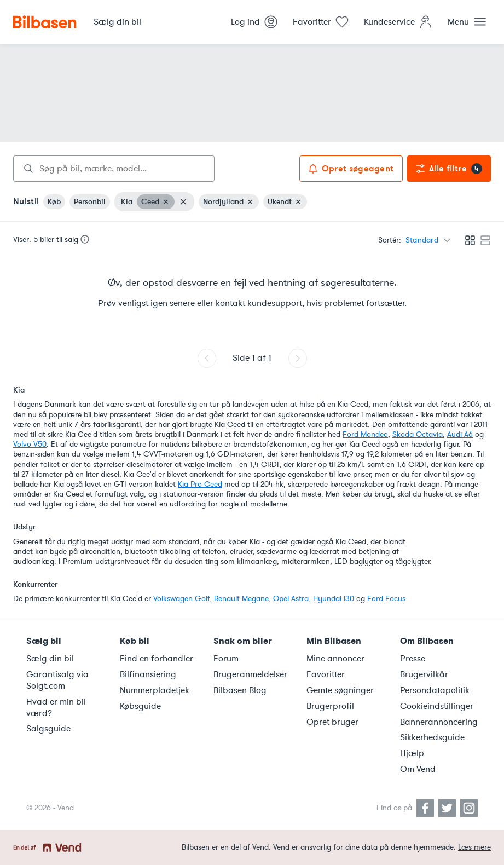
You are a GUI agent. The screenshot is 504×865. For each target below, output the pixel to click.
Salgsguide (48, 729)
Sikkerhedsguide (432, 737)
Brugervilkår (424, 674)
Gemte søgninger (340, 690)
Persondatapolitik (435, 690)
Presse (413, 659)
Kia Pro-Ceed (200, 484)
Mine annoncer (335, 659)
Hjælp (412, 753)
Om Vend (418, 769)
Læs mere (474, 847)
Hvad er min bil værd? (56, 708)
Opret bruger (332, 722)
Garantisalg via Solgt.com (57, 680)
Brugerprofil (330, 706)
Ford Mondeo (365, 434)
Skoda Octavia (418, 434)
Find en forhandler (157, 659)
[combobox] (114, 169)
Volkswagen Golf (181, 599)
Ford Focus (386, 599)
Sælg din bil (50, 659)
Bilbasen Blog (240, 690)
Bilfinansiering (148, 674)
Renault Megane (241, 599)
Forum (226, 659)
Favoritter (326, 674)
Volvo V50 (30, 444)
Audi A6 (460, 434)
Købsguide (140, 706)
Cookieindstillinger (437, 706)
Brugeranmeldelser (250, 674)
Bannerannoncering (439, 722)
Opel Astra (291, 599)
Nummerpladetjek (155, 690)
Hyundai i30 (334, 599)
